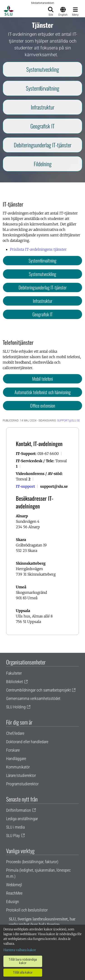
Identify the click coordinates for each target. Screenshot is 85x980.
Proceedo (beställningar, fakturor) (32, 862)
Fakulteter (14, 673)
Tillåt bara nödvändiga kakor (23, 961)
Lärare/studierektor (21, 775)
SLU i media (15, 827)
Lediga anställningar (22, 819)
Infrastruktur (43, 107)
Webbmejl (14, 885)
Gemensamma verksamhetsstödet (33, 698)
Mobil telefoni (42, 379)
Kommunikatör (18, 767)
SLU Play (13, 836)
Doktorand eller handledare (27, 742)
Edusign (13, 902)
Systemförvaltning (42, 88)
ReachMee (14, 893)
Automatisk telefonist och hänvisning (43, 392)
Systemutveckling (43, 69)
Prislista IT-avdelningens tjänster (38, 249)
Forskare (13, 750)
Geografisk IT (42, 126)
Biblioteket (15, 682)
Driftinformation (19, 810)
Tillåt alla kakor (23, 972)
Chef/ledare (15, 733)
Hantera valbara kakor (20, 950)
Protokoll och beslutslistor (27, 910)
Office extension (43, 406)
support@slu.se (69, 421)
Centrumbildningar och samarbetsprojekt (38, 690)
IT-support (25, 486)
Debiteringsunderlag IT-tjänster (43, 145)
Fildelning (43, 164)
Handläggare (16, 759)
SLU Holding (16, 707)
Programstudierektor (22, 784)
